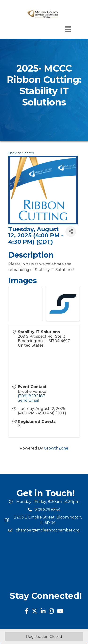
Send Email (28, 400)
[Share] (71, 232)
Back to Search (21, 153)
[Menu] (68, 29)
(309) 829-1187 (31, 396)
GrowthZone (56, 448)
